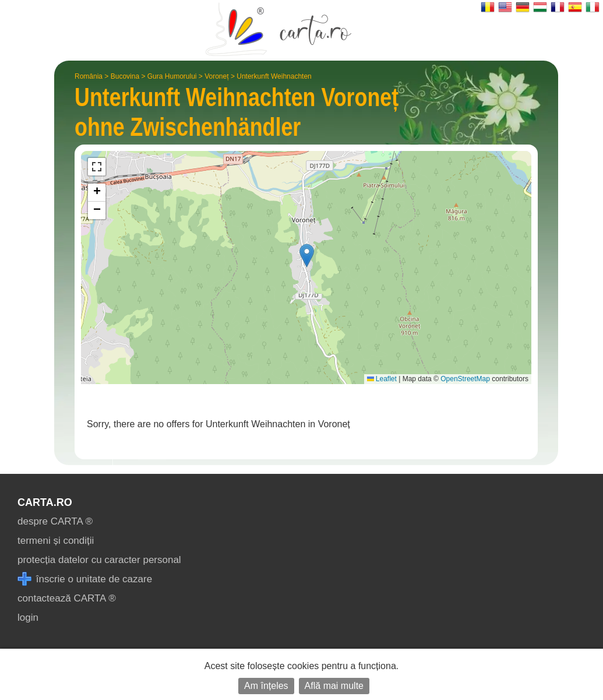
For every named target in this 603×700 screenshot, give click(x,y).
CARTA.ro (45, 502)
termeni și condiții (56, 541)
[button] (307, 256)
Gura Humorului (172, 76)
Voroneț (216, 76)
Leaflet (382, 379)
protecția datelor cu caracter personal (99, 560)
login (28, 618)
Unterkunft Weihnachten (274, 76)
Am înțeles (266, 686)
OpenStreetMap (465, 379)
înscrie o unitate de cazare (85, 579)
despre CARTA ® (55, 521)
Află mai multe (334, 686)
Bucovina (125, 76)
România (89, 76)
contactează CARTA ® (67, 598)
